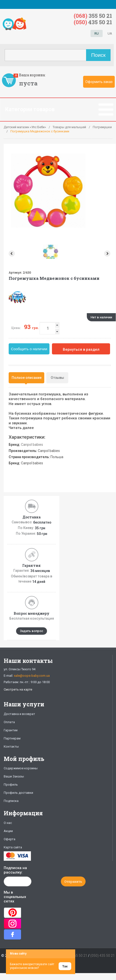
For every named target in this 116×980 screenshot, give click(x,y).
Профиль (11, 785)
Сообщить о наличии (29, 349)
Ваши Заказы (14, 776)
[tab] (26, 378)
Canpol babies (32, 445)
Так (65, 966)
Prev (11, 254)
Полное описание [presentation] (27, 378)
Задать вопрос (32, 631)
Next (108, 254)
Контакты (11, 746)
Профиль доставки (18, 793)
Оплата (9, 722)
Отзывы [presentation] (57, 378)
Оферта (10, 839)
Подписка (11, 801)
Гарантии (11, 730)
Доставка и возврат (19, 714)
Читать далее (21, 428)
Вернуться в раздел (81, 349)
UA (110, 33)
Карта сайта (13, 847)
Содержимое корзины (21, 768)
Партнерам (12, 738)
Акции (8, 831)
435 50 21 (93, 22)
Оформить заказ (99, 82)
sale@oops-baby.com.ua (32, 676)
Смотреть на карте (18, 689)
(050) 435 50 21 (103, 956)
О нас (8, 823)
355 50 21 (93, 16)
